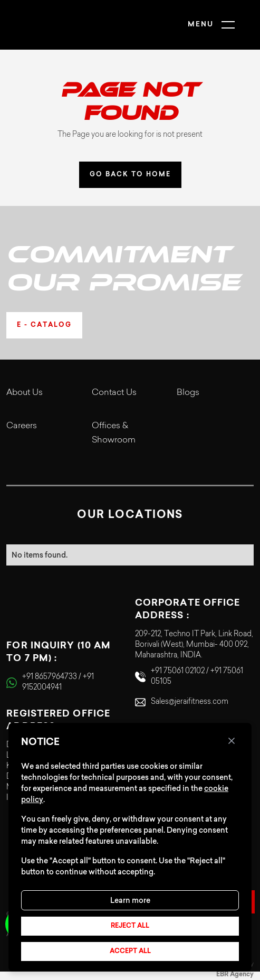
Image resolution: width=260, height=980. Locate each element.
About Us (25, 393)
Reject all (130, 926)
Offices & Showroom (114, 433)
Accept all (130, 951)
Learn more (130, 900)
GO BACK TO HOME (130, 175)
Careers (22, 426)
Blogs (188, 393)
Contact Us (114, 393)
